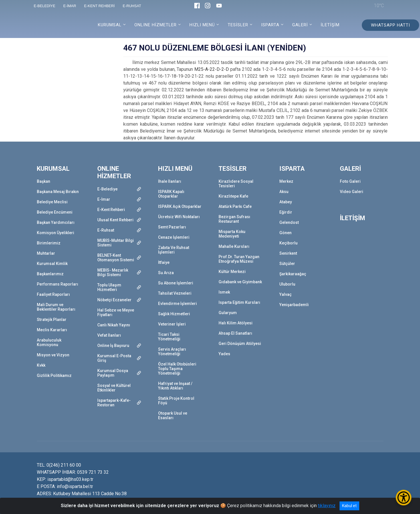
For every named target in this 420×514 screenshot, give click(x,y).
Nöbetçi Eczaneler (114, 300)
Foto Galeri (350, 181)
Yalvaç (285, 294)
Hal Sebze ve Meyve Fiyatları (116, 312)
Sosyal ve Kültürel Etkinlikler (114, 388)
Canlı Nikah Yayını (114, 325)
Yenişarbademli (294, 305)
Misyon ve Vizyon (53, 355)
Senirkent (288, 253)
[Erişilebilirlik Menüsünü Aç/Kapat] (404, 498)
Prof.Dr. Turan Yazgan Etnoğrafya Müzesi (239, 259)
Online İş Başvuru (113, 346)
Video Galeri (352, 192)
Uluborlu (287, 284)
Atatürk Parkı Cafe (235, 206)
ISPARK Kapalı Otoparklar (171, 194)
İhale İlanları (170, 181)
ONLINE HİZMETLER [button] (156, 25)
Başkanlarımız (50, 274)
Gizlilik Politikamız (54, 376)
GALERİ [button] (300, 25)
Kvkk (41, 365)
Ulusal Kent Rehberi (115, 220)
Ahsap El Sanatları (235, 333)
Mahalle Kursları (234, 246)
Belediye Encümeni (55, 212)
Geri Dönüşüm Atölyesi (240, 344)
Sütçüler (287, 264)
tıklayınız (327, 506)
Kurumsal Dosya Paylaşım (113, 373)
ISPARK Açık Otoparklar (180, 206)
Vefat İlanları (109, 335)
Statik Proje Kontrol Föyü (176, 401)
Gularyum (228, 313)
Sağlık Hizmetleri (174, 314)
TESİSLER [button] (238, 25)
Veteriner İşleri (172, 324)
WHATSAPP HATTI (390, 25)
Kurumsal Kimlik (52, 264)
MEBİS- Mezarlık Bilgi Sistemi (113, 272)
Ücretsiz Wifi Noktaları (179, 217)
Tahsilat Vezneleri (175, 293)
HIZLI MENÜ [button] (202, 25)
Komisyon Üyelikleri (55, 233)
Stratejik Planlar (52, 320)
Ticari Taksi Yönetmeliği (169, 337)
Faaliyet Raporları (53, 294)
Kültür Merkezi (232, 272)
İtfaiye (164, 262)
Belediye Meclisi (52, 202)
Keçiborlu (288, 243)
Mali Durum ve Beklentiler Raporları (56, 307)
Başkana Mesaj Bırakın (58, 192)
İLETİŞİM (330, 25)
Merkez (286, 181)
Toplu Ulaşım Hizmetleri (109, 287)
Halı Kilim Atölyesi (236, 323)
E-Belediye (107, 189)
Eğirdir (286, 212)
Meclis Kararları (52, 330)
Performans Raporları (57, 284)
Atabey (286, 202)
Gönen (285, 233)
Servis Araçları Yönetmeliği (172, 352)
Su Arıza (166, 273)
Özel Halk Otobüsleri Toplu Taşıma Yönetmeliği (177, 369)
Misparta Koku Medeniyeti (232, 234)
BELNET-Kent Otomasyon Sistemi (116, 258)
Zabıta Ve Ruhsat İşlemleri (174, 250)
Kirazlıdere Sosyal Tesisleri (236, 184)
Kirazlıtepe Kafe (233, 196)
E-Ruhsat (106, 230)
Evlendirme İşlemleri (177, 304)
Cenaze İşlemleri (174, 237)
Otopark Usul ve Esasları (173, 415)
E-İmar (104, 199)
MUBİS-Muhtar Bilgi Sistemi (116, 243)
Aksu (284, 192)
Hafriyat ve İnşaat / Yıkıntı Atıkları (175, 386)
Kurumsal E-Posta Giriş (114, 358)
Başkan (44, 181)
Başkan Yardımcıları (56, 222)
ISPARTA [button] (270, 25)
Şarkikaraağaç (293, 274)
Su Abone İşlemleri (176, 283)
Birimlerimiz (49, 243)
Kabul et (349, 506)
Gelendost (289, 222)
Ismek (224, 292)
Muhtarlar (46, 253)
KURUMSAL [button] (110, 25)
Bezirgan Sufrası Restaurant (234, 219)
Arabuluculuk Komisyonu (49, 342)
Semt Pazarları (172, 227)
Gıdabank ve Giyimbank (240, 282)
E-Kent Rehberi (111, 210)
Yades (224, 354)
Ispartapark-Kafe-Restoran (114, 403)
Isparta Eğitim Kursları (239, 302)
